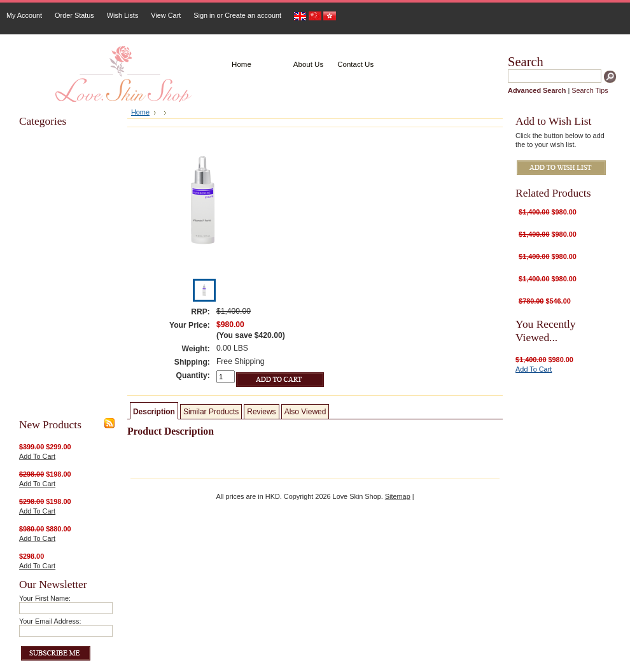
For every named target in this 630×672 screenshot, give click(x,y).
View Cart (166, 15)
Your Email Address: (50, 621)
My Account (24, 15)
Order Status (74, 15)
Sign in (204, 15)
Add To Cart (37, 456)
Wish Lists (123, 15)
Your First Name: (45, 598)
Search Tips (590, 90)
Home (140, 112)
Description (154, 412)
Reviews (261, 412)
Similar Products (211, 412)
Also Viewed (305, 412)
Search (526, 62)
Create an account (253, 15)
